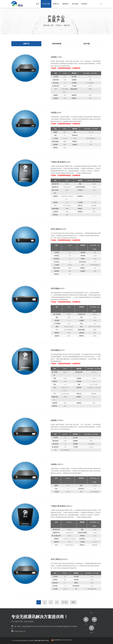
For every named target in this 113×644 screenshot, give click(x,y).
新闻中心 (56, 4)
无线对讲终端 (56, 44)
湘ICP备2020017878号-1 (43, 641)
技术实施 (75, 4)
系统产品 (57, 21)
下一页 (65, 602)
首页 (37, 4)
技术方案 (87, 44)
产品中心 (57, 17)
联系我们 (84, 4)
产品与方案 (46, 4)
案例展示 (66, 4)
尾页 (73, 602)
